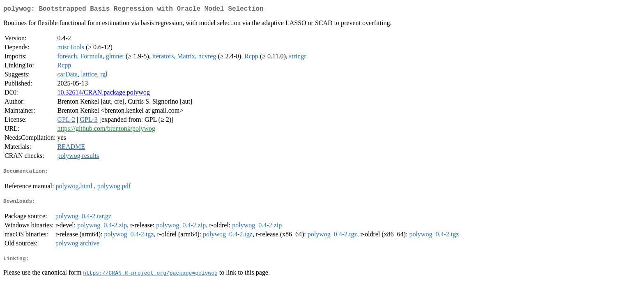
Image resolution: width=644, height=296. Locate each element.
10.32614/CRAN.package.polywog (103, 94)
